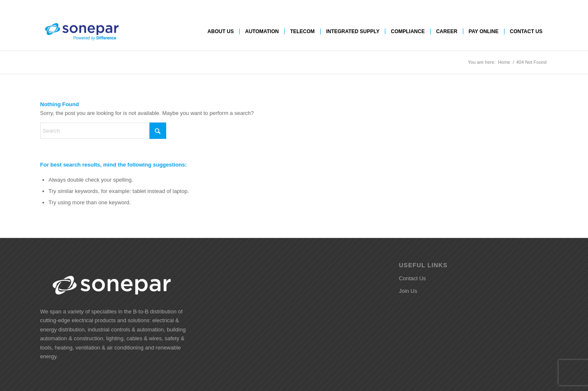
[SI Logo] (81, 31)
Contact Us (413, 278)
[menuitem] (221, 31)
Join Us (408, 291)
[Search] (103, 131)
